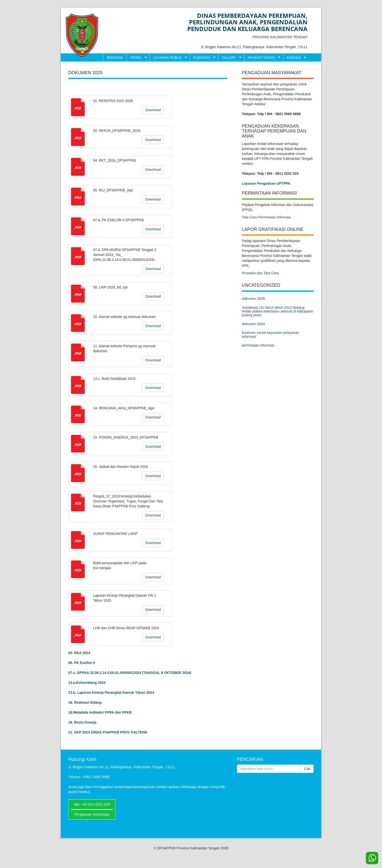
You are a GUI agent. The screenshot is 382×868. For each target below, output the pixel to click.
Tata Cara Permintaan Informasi (267, 217)
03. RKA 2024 (79, 653)
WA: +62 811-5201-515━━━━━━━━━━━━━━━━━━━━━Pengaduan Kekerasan (92, 809)
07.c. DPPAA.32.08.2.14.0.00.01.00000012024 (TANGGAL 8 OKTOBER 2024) (130, 673)
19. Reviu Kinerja (82, 722)
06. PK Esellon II (82, 663)
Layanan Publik (168, 58)
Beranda (115, 57)
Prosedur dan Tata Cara (260, 273)
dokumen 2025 (253, 299)
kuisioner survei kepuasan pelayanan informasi (270, 334)
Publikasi (202, 58)
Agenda (294, 58)
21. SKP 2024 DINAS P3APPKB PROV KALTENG (108, 732)
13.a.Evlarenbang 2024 (87, 683)
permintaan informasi (258, 345)
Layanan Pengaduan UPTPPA (266, 183)
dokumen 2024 (253, 324)
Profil (137, 58)
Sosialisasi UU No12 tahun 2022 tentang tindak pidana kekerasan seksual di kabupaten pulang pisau (278, 311)
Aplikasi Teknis (262, 58)
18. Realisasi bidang (85, 702)
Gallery (230, 58)
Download (153, 110)
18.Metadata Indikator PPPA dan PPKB (100, 712)
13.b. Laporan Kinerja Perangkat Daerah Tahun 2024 (111, 693)
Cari (307, 769)
